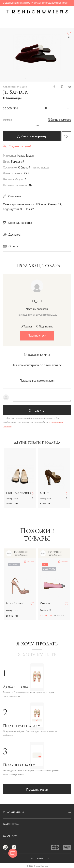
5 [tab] (49, 79)
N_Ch (37, 301)
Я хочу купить (37, 655)
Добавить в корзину (32, 136)
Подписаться (37, 335)
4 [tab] (43, 79)
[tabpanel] (37, 52)
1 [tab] (25, 79)
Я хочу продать (37, 644)
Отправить (37, 410)
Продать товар (37, 789)
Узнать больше (41, 168)
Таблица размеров (59, 120)
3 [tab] (37, 79)
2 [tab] (31, 79)
